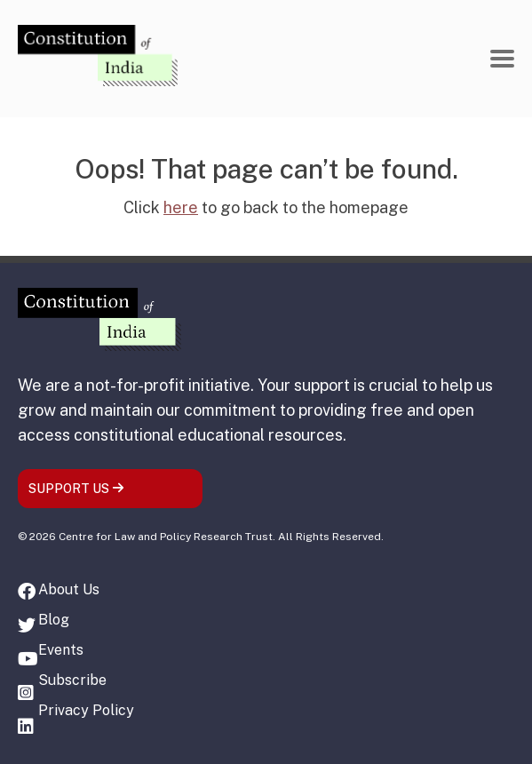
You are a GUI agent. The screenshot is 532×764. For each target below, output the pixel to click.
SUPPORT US (76, 489)
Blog (54, 620)
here (181, 207)
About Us (69, 589)
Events (61, 650)
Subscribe (72, 680)
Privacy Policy (86, 710)
